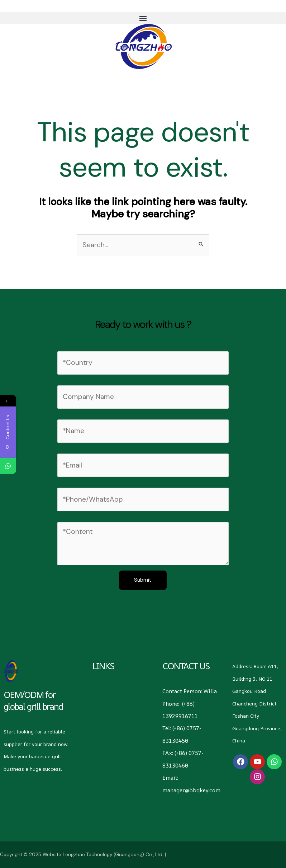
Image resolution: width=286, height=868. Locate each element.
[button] (143, 18)
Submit (143, 580)
